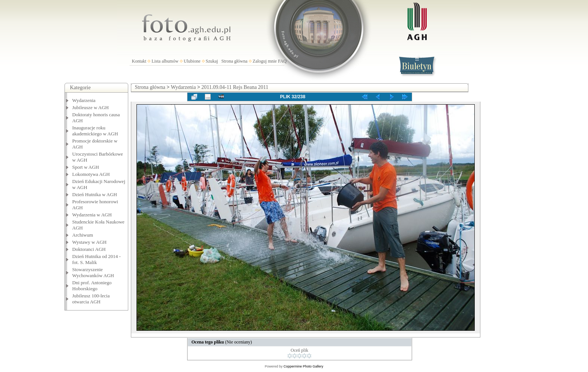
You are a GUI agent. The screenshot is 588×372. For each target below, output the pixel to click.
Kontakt (139, 61)
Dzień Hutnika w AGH (95, 194)
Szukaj (212, 61)
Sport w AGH (86, 167)
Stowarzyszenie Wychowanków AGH (93, 272)
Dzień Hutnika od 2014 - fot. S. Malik (97, 259)
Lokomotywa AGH (91, 174)
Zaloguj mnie (265, 61)
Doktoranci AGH (89, 249)
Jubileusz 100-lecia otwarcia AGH (91, 299)
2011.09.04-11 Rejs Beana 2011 (235, 87)
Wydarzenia (84, 100)
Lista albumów (165, 61)
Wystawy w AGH (90, 242)
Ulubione (192, 61)
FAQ (282, 61)
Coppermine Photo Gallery (303, 366)
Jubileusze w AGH (91, 107)
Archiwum (83, 235)
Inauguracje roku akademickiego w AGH (95, 131)
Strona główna (234, 61)
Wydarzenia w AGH (92, 215)
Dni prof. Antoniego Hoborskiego (92, 286)
